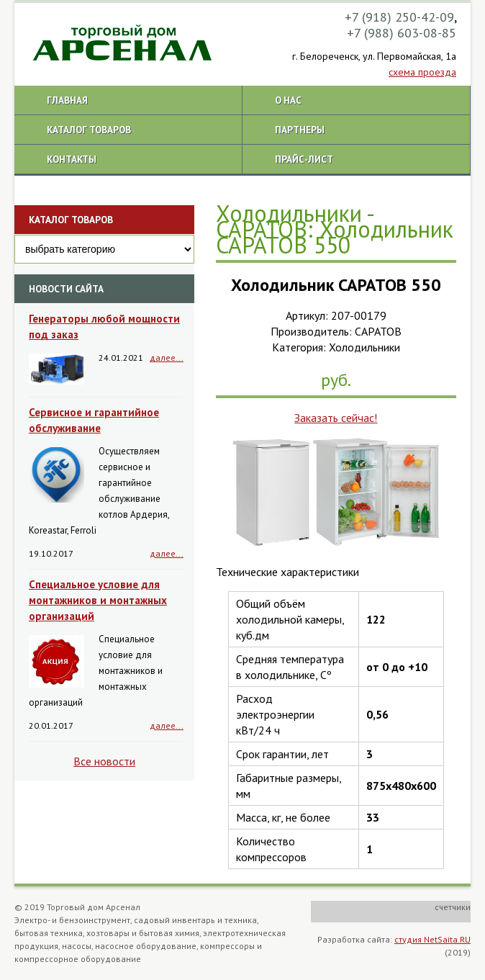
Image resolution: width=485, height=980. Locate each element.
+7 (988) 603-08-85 (402, 33)
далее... (167, 358)
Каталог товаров (89, 130)
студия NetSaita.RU (432, 939)
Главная (67, 100)
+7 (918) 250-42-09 (399, 17)
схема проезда (422, 72)
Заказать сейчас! (336, 418)
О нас (288, 100)
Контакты (72, 159)
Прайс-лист (304, 159)
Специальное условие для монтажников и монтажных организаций (98, 600)
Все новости (104, 761)
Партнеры (300, 130)
